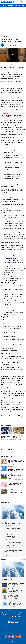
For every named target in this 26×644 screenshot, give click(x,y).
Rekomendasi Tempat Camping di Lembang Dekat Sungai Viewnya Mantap (15, 492)
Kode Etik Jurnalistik (10, 627)
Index (23, 425)
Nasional (18, 5)
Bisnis (23, 5)
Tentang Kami (6, 625)
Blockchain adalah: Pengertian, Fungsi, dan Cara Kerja (13, 529)
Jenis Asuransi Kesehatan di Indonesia (17, 436)
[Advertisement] (13, 21)
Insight (6, 36)
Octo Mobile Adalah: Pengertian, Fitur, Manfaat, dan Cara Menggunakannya (13, 544)
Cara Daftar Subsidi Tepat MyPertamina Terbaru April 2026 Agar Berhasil (15, 469)
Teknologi (11, 5)
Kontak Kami (15, 629)
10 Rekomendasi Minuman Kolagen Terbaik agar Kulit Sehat (15, 485)
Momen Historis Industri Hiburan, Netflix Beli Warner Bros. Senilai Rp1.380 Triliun (6, 438)
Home (4, 5)
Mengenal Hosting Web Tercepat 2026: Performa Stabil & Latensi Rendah (12, 116)
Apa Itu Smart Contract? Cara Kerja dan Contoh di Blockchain (13, 523)
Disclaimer (19, 627)
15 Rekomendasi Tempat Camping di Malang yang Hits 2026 (16, 477)
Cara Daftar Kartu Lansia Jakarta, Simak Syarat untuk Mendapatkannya (13, 536)
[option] (7, 436)
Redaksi (7, 44)
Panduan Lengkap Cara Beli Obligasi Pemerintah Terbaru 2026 (16, 461)
